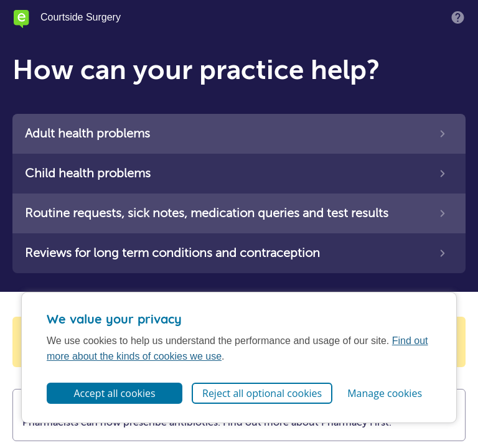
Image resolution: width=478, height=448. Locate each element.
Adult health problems (87, 133)
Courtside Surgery (81, 17)
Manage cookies (385, 393)
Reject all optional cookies (262, 393)
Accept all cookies (114, 393)
